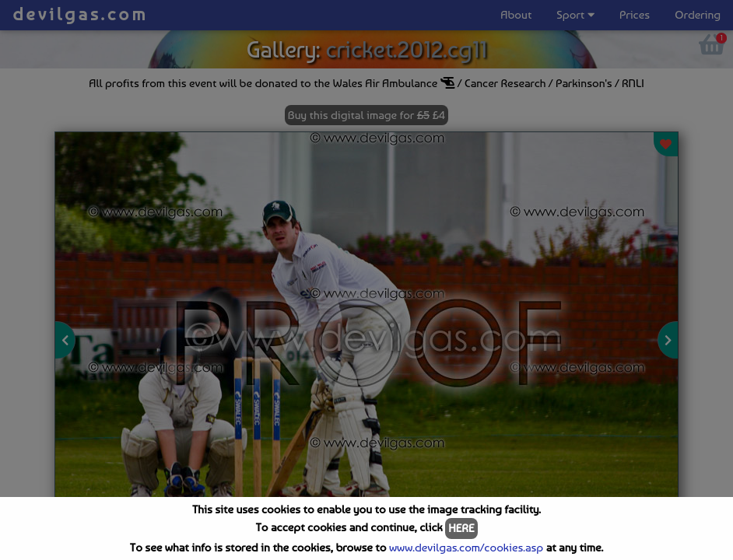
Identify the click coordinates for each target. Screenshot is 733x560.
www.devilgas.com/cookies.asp (466, 548)
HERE (461, 528)
